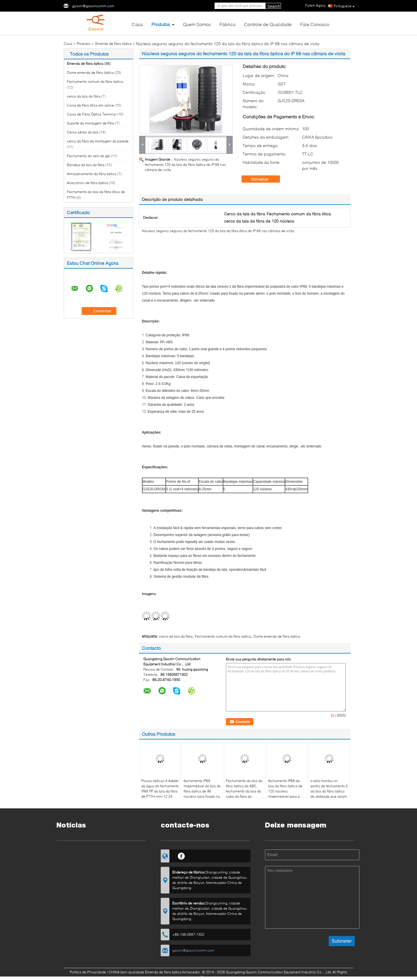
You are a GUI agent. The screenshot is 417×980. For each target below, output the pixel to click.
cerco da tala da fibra (84, 96)
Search (274, 6)
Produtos (161, 24)
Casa (137, 24)
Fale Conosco (315, 24)
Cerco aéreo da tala (83, 132)
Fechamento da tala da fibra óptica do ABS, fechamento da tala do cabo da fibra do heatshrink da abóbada (244, 791)
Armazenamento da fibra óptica (92, 174)
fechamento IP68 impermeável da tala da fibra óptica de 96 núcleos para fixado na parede (202, 791)
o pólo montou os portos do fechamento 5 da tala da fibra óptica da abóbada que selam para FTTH (329, 791)
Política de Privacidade (88, 972)
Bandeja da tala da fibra (86, 165)
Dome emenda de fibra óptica (90, 73)
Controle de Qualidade (268, 24)
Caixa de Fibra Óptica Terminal (92, 114)
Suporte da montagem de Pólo (91, 123)
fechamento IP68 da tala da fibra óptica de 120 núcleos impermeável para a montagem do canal (285, 791)
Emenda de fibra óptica (114, 44)
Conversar (264, 179)
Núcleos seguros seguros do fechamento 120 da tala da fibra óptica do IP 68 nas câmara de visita (185, 165)
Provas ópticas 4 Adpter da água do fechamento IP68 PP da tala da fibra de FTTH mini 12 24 (160, 789)
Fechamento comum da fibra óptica (95, 81)
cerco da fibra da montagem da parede (98, 141)
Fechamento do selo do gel (88, 156)
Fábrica (227, 24)
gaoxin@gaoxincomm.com (93, 6)
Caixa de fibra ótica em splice (90, 105)
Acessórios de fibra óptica (87, 183)
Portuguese (344, 6)
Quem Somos (197, 24)
